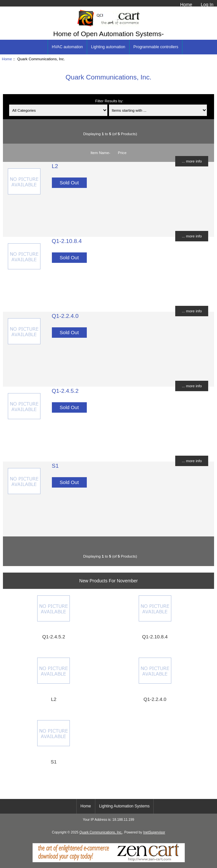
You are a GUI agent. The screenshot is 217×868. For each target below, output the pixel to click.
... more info (192, 161)
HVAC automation (67, 47)
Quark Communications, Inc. (101, 832)
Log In (207, 5)
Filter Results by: (109, 101)
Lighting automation (108, 47)
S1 (55, 466)
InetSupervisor (154, 832)
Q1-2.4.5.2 (65, 391)
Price (122, 153)
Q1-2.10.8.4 (67, 241)
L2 (55, 166)
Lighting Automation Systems (124, 806)
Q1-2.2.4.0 (65, 316)
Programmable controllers (156, 47)
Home (186, 5)
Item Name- (100, 153)
